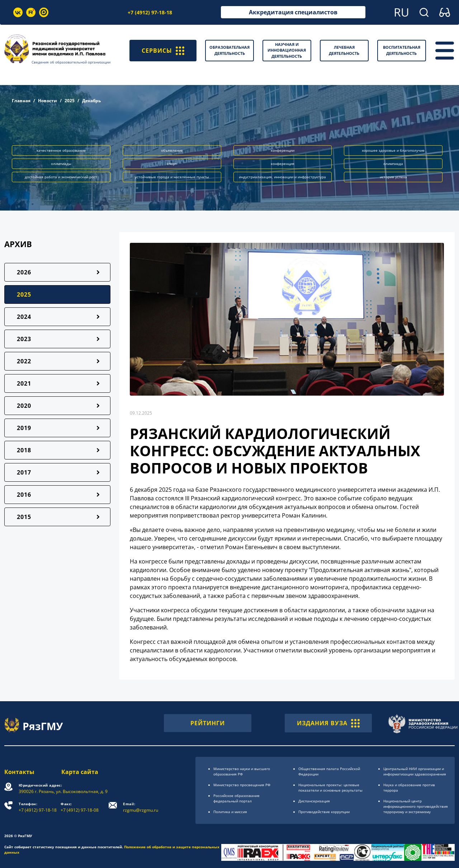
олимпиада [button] (393, 164)
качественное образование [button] (61, 150)
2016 (24, 495)
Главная (21, 101)
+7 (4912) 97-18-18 (150, 12)
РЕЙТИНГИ (208, 723)
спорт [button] (172, 164)
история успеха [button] (393, 177)
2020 (24, 406)
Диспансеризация (314, 801)
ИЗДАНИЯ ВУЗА (328, 723)
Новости (48, 101)
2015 (24, 517)
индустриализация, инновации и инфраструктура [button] (282, 177)
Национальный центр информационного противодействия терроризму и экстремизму (416, 806)
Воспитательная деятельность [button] (402, 50)
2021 (24, 383)
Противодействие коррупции (324, 812)
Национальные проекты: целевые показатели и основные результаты (330, 787)
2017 (24, 472)
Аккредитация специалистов (293, 12)
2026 (24, 272)
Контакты (19, 772)
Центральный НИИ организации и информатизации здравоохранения (415, 771)
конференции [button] (283, 150)
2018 (24, 450)
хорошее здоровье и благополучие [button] (393, 150)
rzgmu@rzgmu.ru (141, 807)
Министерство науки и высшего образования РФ (242, 771)
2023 (24, 339)
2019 (24, 428)
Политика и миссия (230, 812)
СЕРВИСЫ (163, 51)
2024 (24, 317)
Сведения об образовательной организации (71, 62)
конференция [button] (283, 164)
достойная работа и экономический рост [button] (61, 177)
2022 (24, 361)
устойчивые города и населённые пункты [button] (172, 177)
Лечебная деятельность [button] (344, 50)
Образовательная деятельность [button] (229, 50)
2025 (70, 101)
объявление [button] (172, 150)
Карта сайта (80, 772)
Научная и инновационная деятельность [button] (287, 50)
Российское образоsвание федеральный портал (236, 798)
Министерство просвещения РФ (242, 785)
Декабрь (91, 101)
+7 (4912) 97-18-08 (80, 807)
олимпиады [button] (61, 164)
